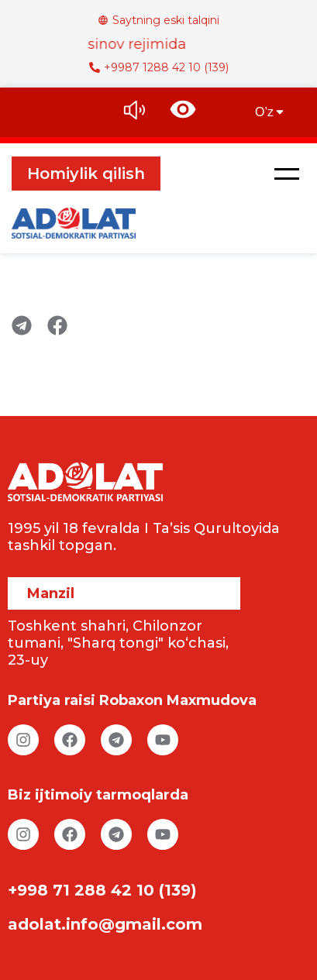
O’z (270, 112)
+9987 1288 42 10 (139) (159, 67)
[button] (287, 174)
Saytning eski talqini (158, 20)
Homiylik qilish (86, 174)
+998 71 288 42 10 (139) (102, 890)
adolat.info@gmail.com (105, 924)
